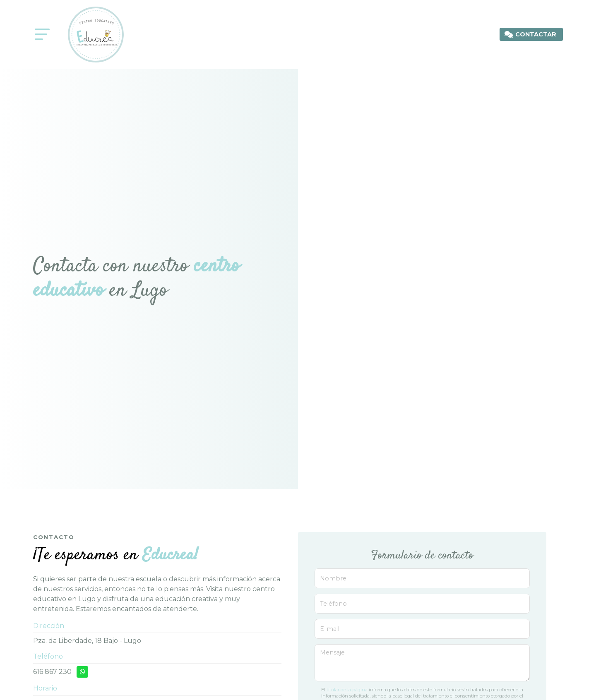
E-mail (330, 629)
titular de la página (347, 690)
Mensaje (332, 652)
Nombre (333, 578)
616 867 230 (52, 672)
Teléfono (333, 604)
